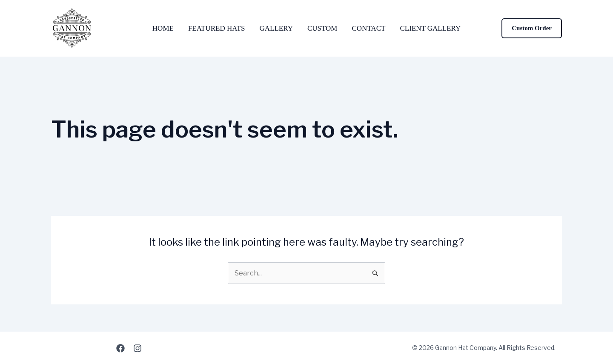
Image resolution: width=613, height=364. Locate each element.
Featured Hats (217, 28)
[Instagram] (137, 348)
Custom (322, 28)
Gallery (276, 28)
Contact (368, 28)
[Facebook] (120, 348)
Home (163, 28)
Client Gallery (430, 28)
